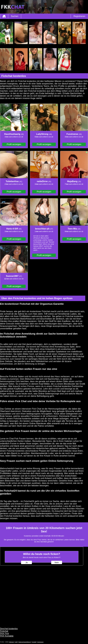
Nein (57, 562)
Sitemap (11, 642)
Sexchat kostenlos (9, 629)
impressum (40, 642)
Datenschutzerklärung (25, 642)
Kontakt (34, 642)
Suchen (15, 16)
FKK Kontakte (7, 636)
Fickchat (4, 631)
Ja (27, 562)
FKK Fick (4, 633)
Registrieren (79, 16)
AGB (16, 642)
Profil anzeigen (14, 144)
